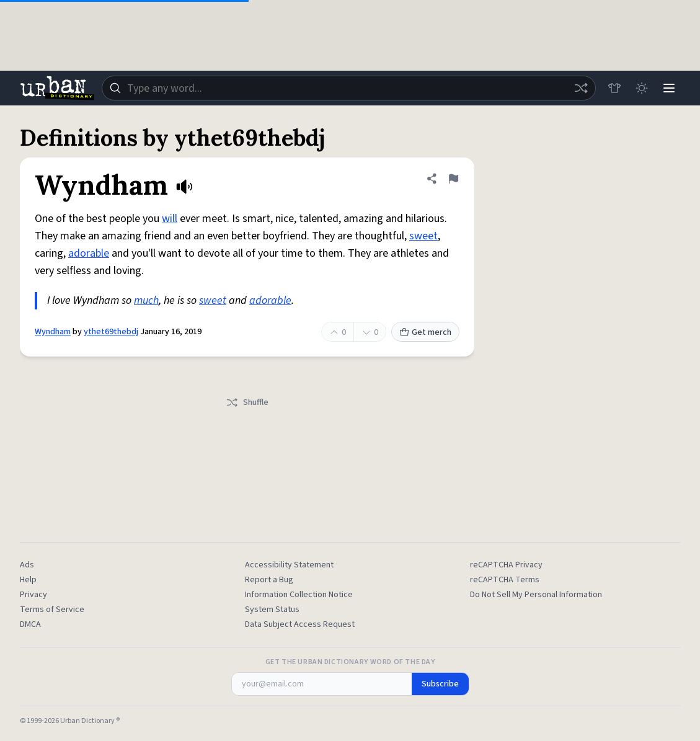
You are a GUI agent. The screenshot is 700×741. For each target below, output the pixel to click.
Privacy (33, 595)
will (170, 219)
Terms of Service (52, 610)
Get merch (425, 332)
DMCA (30, 624)
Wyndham (53, 332)
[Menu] (669, 88)
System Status (272, 610)
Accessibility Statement (289, 565)
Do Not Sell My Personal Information (536, 595)
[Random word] (581, 88)
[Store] (614, 88)
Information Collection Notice (299, 595)
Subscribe (440, 684)
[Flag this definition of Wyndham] (453, 179)
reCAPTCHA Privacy (506, 565)
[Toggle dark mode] (642, 88)
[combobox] (349, 88)
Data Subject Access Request (300, 624)
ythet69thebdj (111, 332)
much (146, 300)
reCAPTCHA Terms (505, 580)
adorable (89, 253)
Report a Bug (269, 580)
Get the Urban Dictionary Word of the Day (350, 662)
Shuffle (247, 402)
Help (28, 580)
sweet (423, 236)
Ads (27, 565)
